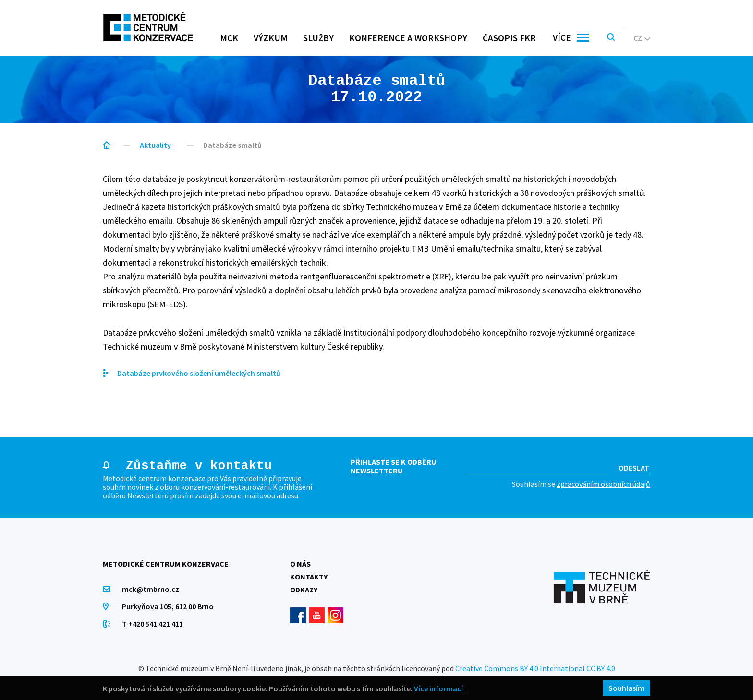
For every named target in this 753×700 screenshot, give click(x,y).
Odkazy (304, 590)
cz (642, 38)
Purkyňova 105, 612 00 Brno (168, 606)
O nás (300, 564)
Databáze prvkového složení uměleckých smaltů (199, 373)
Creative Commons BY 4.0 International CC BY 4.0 (535, 668)
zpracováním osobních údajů (603, 484)
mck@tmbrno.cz (151, 589)
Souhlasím (626, 688)
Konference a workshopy (408, 38)
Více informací (438, 688)
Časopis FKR (509, 38)
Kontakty (309, 577)
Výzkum (271, 38)
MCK (229, 38)
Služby (318, 38)
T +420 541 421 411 (152, 624)
